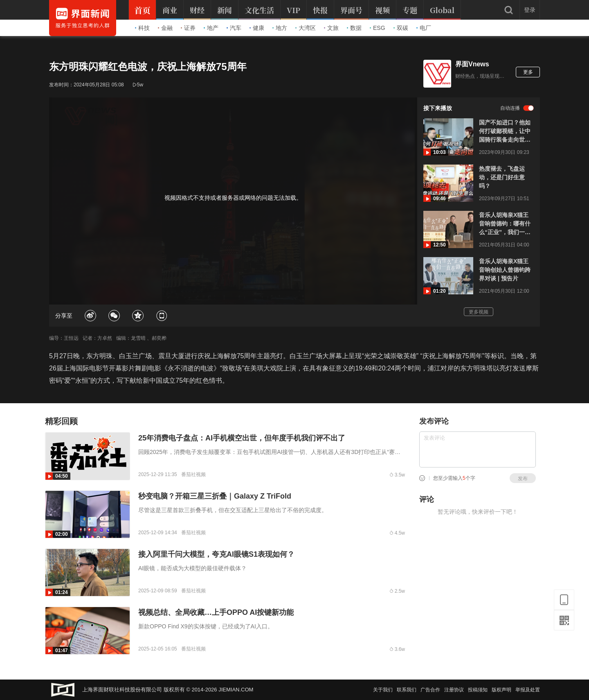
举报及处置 (528, 690)
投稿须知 (478, 690)
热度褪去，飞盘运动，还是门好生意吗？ (502, 177)
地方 (280, 28)
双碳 (401, 28)
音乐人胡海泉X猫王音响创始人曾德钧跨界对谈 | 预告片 (505, 270)
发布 (523, 479)
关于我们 (383, 690)
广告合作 (430, 690)
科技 (142, 28)
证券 (188, 28)
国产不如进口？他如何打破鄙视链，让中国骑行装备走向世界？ (505, 132)
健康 (257, 28)
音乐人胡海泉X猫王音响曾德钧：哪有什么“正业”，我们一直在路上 (505, 224)
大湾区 (306, 28)
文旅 (331, 28)
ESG (378, 28)
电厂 (424, 28)
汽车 (234, 28)
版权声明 (501, 690)
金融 (165, 28)
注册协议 (454, 690)
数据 (354, 28)
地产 (211, 28)
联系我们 (407, 690)
